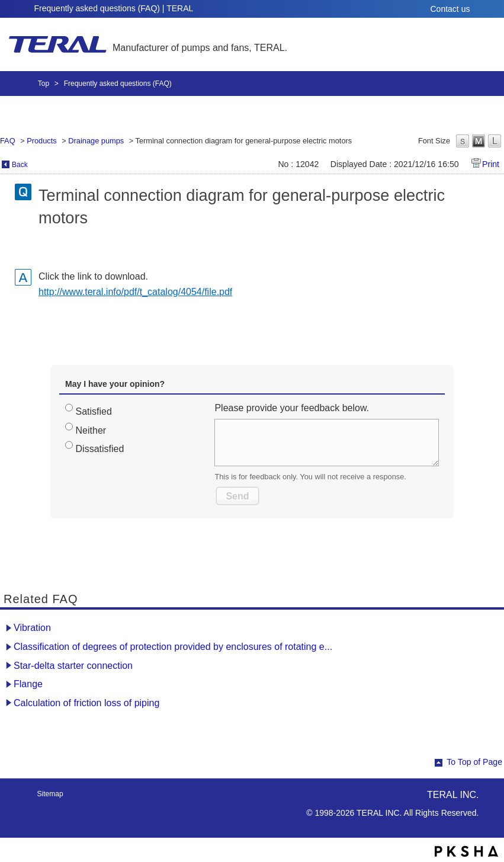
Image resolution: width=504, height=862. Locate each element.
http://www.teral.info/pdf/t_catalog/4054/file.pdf (135, 292)
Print (491, 164)
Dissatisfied (100, 449)
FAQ (8, 141)
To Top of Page (474, 762)
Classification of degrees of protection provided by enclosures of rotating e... (173, 647)
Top (44, 84)
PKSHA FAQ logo (466, 851)
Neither (91, 430)
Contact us (450, 9)
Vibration (32, 628)
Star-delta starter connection (73, 666)
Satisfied (94, 411)
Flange (28, 684)
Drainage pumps (96, 141)
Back (20, 165)
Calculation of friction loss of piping (86, 703)
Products (42, 141)
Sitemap (50, 794)
